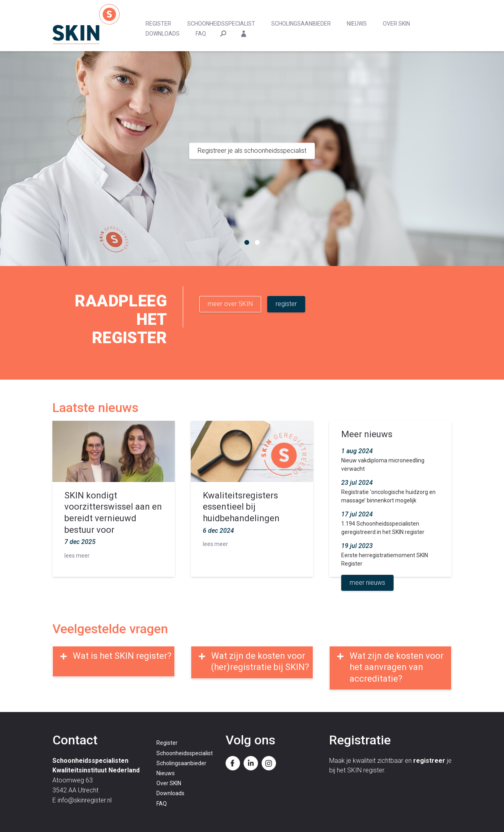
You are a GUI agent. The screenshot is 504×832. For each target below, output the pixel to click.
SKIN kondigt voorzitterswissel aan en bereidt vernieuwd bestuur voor (113, 513)
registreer (429, 761)
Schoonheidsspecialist (221, 24)
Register (158, 24)
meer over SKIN (230, 304)
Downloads (163, 34)
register (286, 304)
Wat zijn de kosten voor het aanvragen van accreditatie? (397, 667)
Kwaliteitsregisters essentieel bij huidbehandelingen (241, 507)
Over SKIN (396, 24)
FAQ (201, 34)
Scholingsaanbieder (301, 24)
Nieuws (357, 24)
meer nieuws (367, 583)
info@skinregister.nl (85, 800)
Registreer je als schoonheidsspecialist (252, 151)
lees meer (77, 556)
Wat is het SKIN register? (122, 656)
